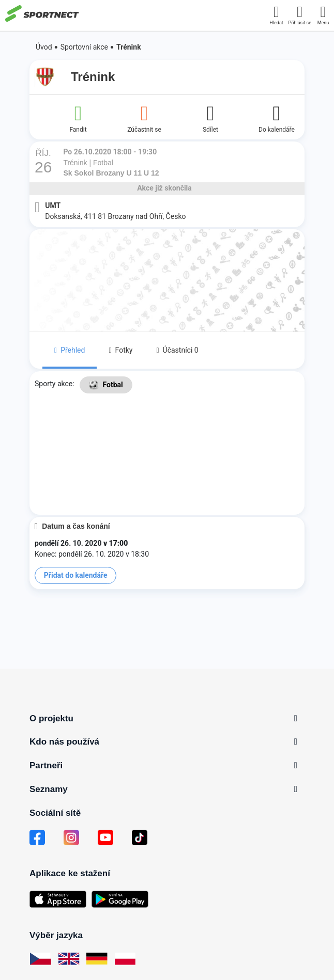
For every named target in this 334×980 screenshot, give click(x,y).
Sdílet (210, 118)
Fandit (78, 118)
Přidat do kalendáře (76, 575)
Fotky (120, 350)
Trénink (129, 47)
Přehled (70, 350)
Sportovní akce (84, 47)
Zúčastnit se (144, 118)
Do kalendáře (277, 118)
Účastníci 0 (177, 350)
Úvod (44, 47)
